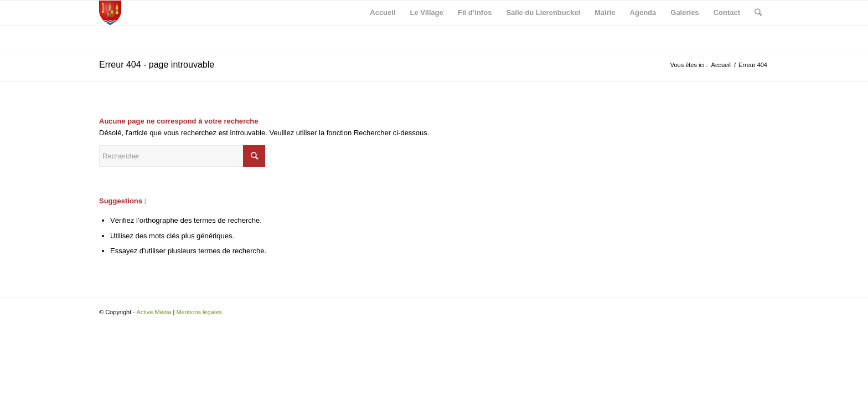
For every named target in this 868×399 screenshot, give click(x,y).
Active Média (154, 312)
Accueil (721, 65)
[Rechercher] (758, 13)
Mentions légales (199, 312)
